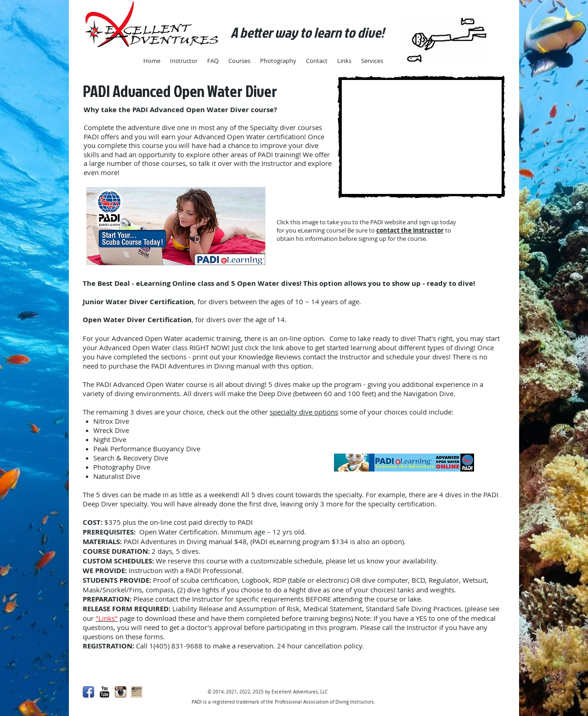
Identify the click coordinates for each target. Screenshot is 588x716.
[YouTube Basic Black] (105, 692)
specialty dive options (304, 412)
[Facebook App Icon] (88, 692)
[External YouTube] (421, 137)
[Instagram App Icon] (121, 692)
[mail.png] (137, 692)
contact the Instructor (410, 230)
